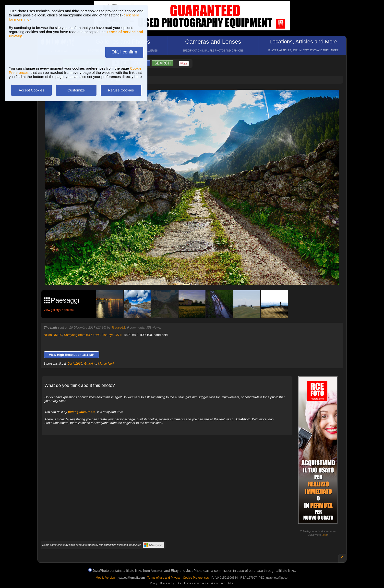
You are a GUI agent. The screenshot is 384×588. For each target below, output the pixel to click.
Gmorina (90, 364)
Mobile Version (105, 578)
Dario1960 (75, 364)
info (325, 535)
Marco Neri (106, 364)
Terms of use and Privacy (164, 578)
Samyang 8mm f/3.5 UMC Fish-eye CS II (93, 335)
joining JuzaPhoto (82, 412)
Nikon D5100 (53, 335)
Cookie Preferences (196, 578)
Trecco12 (118, 327)
